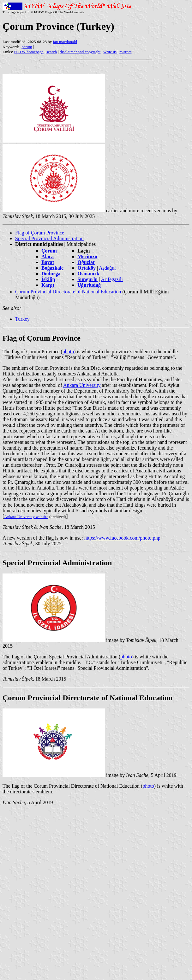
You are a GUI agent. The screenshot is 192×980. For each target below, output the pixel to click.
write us (110, 52)
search (52, 52)
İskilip (48, 279)
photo (68, 352)
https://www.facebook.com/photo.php (122, 538)
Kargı (48, 285)
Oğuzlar (86, 262)
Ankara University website (26, 517)
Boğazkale (52, 268)
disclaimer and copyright (80, 52)
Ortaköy (87, 268)
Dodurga (51, 274)
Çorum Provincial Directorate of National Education (68, 292)
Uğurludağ (89, 285)
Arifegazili (112, 279)
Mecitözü (87, 256)
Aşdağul (107, 268)
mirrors (125, 52)
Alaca (48, 256)
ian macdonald (65, 42)
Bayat (48, 262)
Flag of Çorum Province (40, 233)
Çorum (49, 251)
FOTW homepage (29, 52)
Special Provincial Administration (49, 238)
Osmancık (88, 274)
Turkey (22, 319)
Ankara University (82, 385)
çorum (27, 47)
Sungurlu (87, 279)
